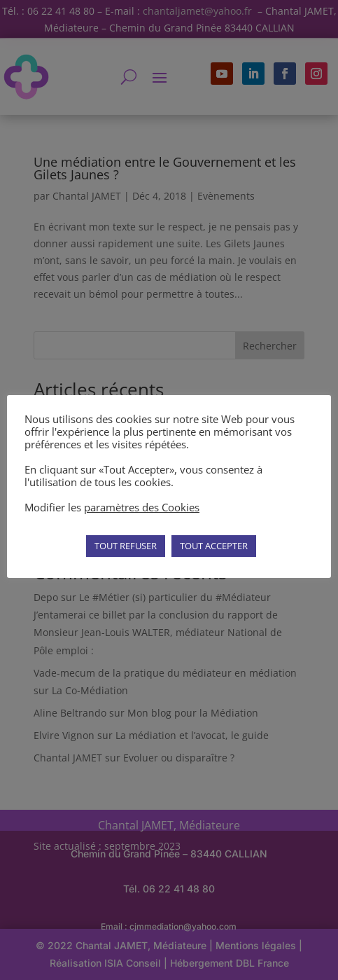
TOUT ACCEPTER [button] (214, 546)
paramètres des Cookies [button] (142, 507)
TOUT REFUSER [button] (126, 546)
